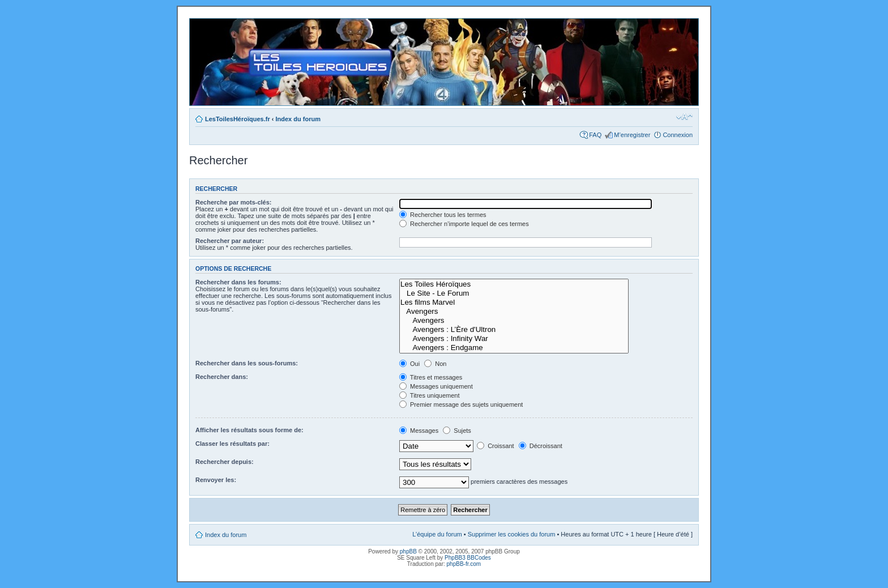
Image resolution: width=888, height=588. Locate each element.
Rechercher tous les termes (443, 215)
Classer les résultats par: (232, 444)
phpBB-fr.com (464, 564)
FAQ (595, 135)
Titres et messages (431, 377)
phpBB (408, 551)
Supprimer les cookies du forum (512, 534)
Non (435, 364)
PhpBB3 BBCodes (468, 558)
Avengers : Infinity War (514, 339)
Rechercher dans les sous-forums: (247, 363)
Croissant (496, 446)
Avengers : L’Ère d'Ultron (514, 330)
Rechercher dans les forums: (238, 282)
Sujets (457, 431)
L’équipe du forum (437, 534)
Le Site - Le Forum (514, 293)
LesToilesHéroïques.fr (238, 119)
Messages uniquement (436, 386)
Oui (409, 364)
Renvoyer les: (216, 480)
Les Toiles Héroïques (514, 284)
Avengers (514, 312)
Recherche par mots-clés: (234, 202)
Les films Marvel (514, 302)
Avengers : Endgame (514, 348)
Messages (419, 431)
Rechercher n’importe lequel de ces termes (464, 224)
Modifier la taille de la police (684, 117)
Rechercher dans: (222, 377)
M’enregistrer (632, 135)
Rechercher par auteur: (230, 241)
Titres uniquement (430, 395)
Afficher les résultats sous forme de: (249, 430)
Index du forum (298, 119)
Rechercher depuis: (225, 462)
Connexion (678, 135)
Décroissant (541, 446)
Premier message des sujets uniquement (461, 404)
